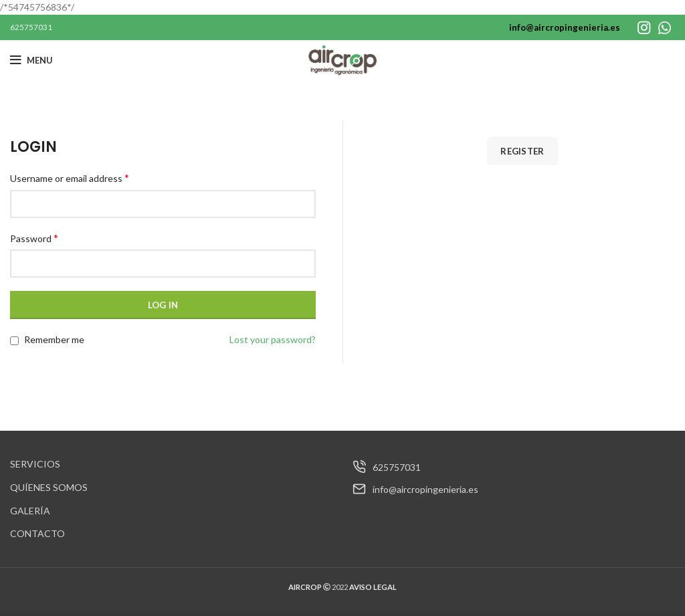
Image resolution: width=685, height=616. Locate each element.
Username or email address (70, 178)
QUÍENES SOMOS (49, 487)
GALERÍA (30, 511)
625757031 (31, 27)
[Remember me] (14, 341)
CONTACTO (37, 533)
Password (34, 238)
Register (522, 151)
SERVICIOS (35, 464)
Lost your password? (273, 339)
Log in (163, 305)
